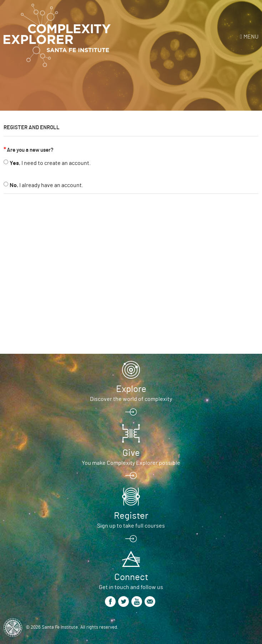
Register (131, 516)
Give (131, 453)
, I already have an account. (46, 185)
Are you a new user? (30, 150)
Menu (251, 37)
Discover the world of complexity (131, 399)
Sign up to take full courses (131, 526)
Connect (131, 577)
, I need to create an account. (50, 163)
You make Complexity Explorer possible (131, 463)
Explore (131, 389)
